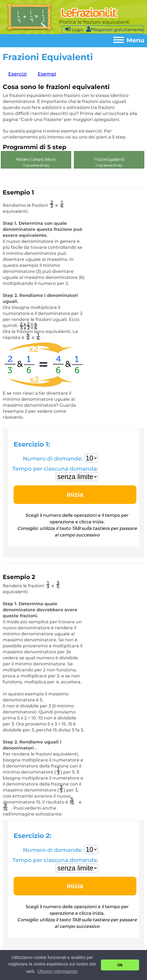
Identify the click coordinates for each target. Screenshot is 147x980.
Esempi (47, 74)
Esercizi (17, 74)
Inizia (75, 495)
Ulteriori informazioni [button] (58, 971)
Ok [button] (120, 965)
